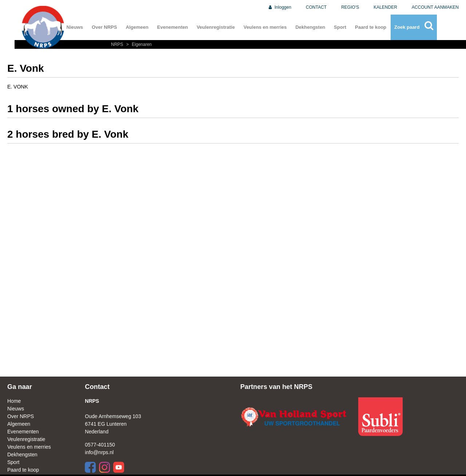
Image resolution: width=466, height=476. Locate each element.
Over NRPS (104, 27)
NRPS (118, 44)
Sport (340, 27)
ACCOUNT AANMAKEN (435, 7)
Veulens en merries (265, 27)
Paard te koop (371, 27)
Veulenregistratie (216, 27)
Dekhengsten (310, 27)
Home (14, 401)
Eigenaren (138, 44)
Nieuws (75, 27)
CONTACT (316, 7)
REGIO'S (350, 7)
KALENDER (385, 7)
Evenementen (173, 27)
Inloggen (279, 7)
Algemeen (137, 27)
